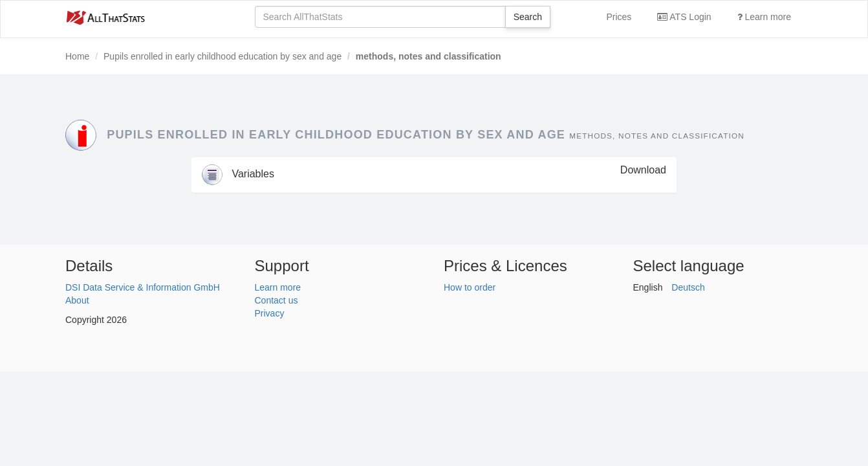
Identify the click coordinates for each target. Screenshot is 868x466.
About (77, 300)
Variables (238, 174)
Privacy (270, 313)
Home (77, 56)
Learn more (764, 17)
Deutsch (688, 287)
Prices (619, 17)
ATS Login (684, 17)
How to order (470, 287)
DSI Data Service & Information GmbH (143, 287)
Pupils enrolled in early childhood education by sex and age (222, 56)
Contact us (277, 300)
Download (643, 170)
